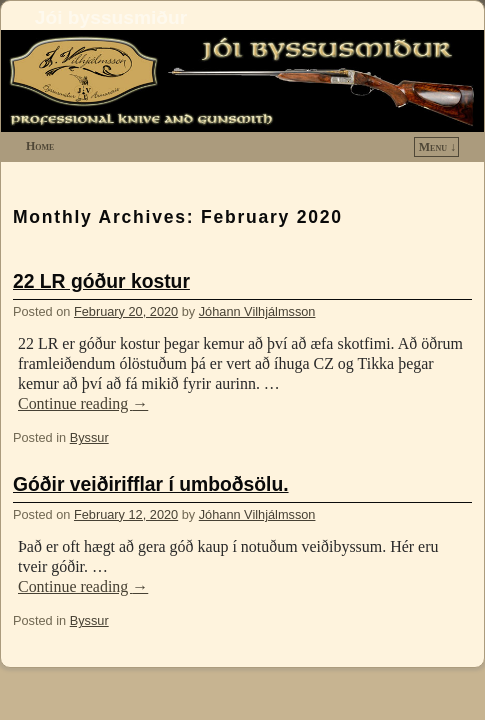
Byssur (89, 437)
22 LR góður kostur (101, 281)
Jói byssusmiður (111, 17)
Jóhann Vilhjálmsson (257, 311)
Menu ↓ (437, 147)
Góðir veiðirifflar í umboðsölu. (151, 484)
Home (40, 146)
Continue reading (83, 403)
